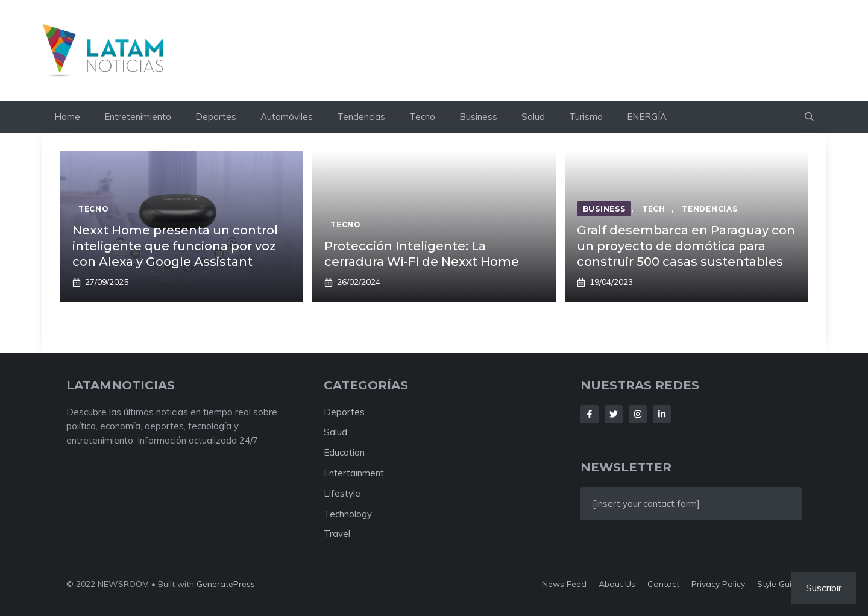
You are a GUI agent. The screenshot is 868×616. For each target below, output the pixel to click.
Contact (663, 584)
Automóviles (287, 117)
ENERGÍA (647, 117)
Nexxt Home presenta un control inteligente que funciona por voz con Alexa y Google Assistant (175, 246)
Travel (337, 534)
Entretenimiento (138, 117)
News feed (564, 584)
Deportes (216, 117)
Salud (533, 117)
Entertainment (354, 473)
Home (67, 117)
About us (617, 584)
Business (478, 117)
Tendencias (361, 117)
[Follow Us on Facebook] (590, 414)
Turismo (586, 117)
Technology (348, 514)
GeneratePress (226, 584)
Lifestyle (342, 493)
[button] (809, 117)
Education (344, 452)
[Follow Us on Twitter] (614, 414)
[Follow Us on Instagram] (638, 414)
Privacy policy (718, 584)
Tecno (422, 117)
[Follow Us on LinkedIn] (662, 414)
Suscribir (824, 588)
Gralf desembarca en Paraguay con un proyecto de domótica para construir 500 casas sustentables (686, 246)
